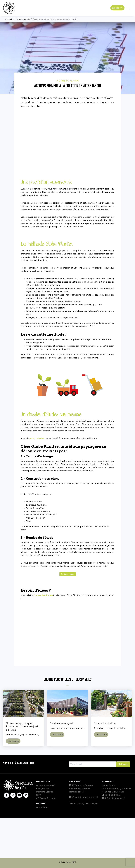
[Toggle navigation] (128, 8)
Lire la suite (13, 741)
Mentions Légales (45, 792)
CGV (38, 795)
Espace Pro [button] (117, 8)
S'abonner (123, 764)
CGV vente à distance (47, 798)
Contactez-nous (67, 574)
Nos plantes (42, 807)
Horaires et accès (77, 792)
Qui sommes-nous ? (46, 785)
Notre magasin (23, 19)
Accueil (9, 19)
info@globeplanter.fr (114, 798)
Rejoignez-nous (44, 789)
